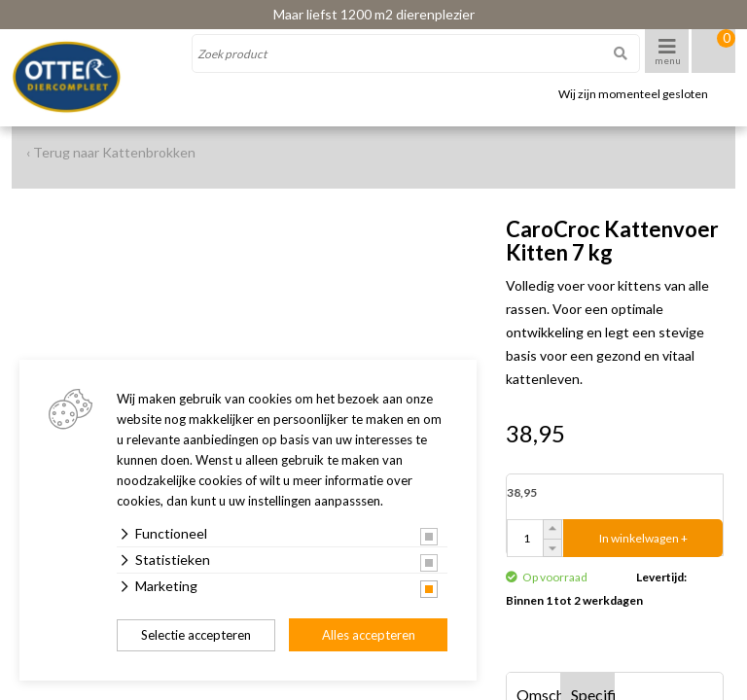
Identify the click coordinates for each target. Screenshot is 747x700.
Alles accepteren (369, 635)
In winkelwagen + (643, 538)
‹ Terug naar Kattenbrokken (111, 152)
